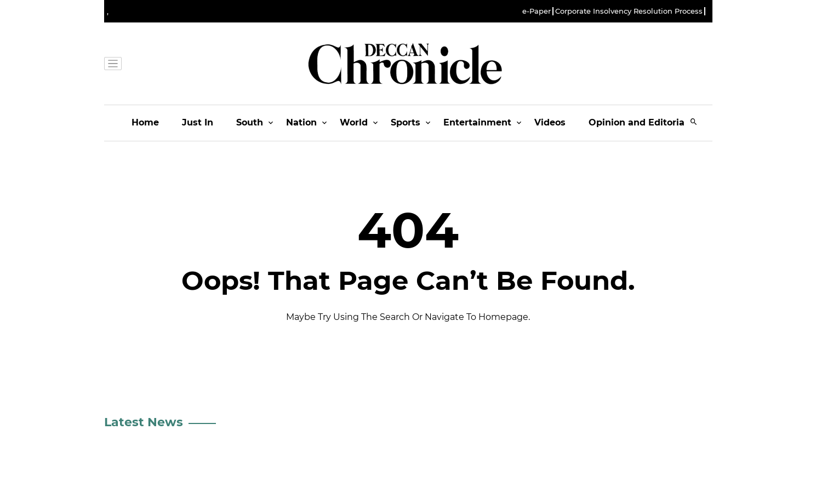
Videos (550, 122)
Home (145, 122)
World (354, 122)
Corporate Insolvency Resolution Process (629, 11)
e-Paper (537, 11)
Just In (198, 122)
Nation (301, 122)
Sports (406, 122)
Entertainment (477, 122)
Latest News (144, 422)
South (250, 122)
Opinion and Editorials (640, 122)
